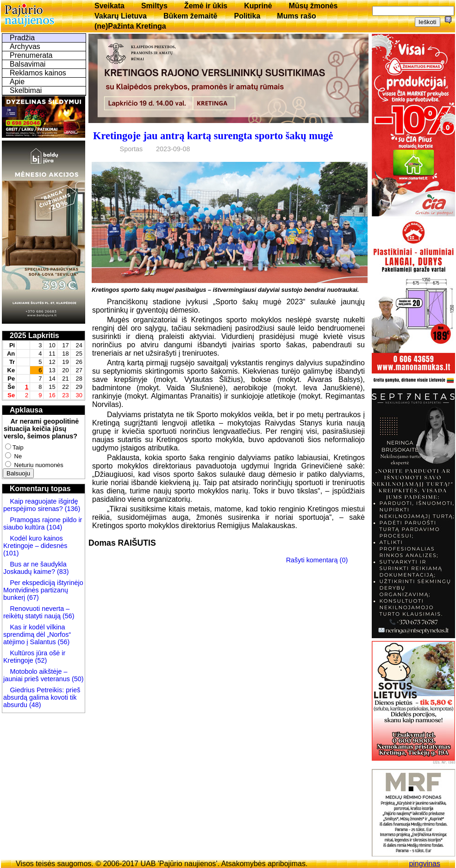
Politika (247, 16)
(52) (40, 660)
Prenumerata (31, 55)
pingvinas (425, 864)
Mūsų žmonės (313, 6)
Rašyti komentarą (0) (317, 560)
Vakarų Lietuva (121, 16)
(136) (72, 509)
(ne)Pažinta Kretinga (130, 26)
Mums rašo (296, 16)
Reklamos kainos (38, 73)
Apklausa (26, 410)
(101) (11, 553)
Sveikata (109, 6)
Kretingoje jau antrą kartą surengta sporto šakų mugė (213, 136)
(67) (33, 597)
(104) (54, 527)
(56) (68, 616)
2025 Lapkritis (34, 336)
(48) (35, 705)
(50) (77, 679)
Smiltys (154, 6)
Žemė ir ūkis (206, 6)
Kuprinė (258, 6)
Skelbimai (26, 90)
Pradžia (22, 38)
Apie (17, 82)
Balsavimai (28, 64)
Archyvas (25, 46)
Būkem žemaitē (191, 16)
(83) (62, 572)
